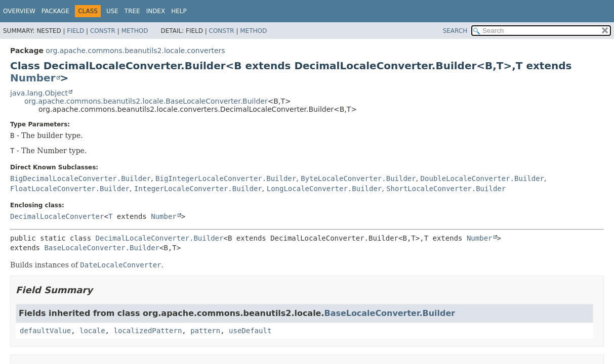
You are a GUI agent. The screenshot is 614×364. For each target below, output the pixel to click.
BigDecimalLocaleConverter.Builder (80, 178)
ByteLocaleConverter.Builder (358, 178)
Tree (132, 11)
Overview (19, 11)
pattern (205, 331)
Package (55, 11)
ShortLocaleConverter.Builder (446, 189)
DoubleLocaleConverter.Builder (482, 178)
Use (112, 11)
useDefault (250, 331)
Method (135, 31)
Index (156, 11)
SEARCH (455, 31)
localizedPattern (148, 331)
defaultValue (45, 331)
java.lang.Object (39, 93)
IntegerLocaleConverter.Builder (198, 189)
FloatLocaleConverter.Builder (70, 189)
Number (33, 78)
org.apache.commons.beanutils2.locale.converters (135, 51)
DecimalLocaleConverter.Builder (160, 238)
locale (92, 331)
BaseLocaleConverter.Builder (102, 248)
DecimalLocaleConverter (57, 216)
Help (179, 11)
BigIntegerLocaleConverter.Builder (226, 178)
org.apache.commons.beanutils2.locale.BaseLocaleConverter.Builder (146, 101)
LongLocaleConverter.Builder (324, 189)
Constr (103, 31)
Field (75, 31)
